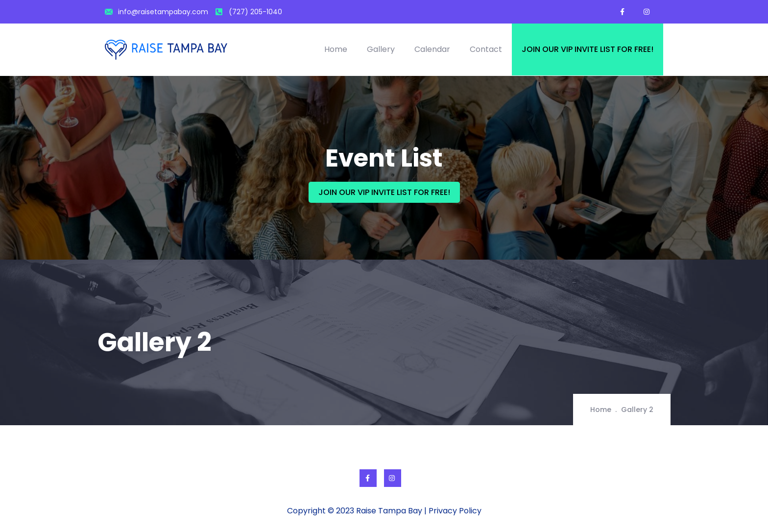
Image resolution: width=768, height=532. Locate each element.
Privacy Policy (455, 511)
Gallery (381, 49)
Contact (486, 49)
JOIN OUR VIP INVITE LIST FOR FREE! (384, 192)
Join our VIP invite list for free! (588, 49)
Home (336, 49)
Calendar (432, 49)
